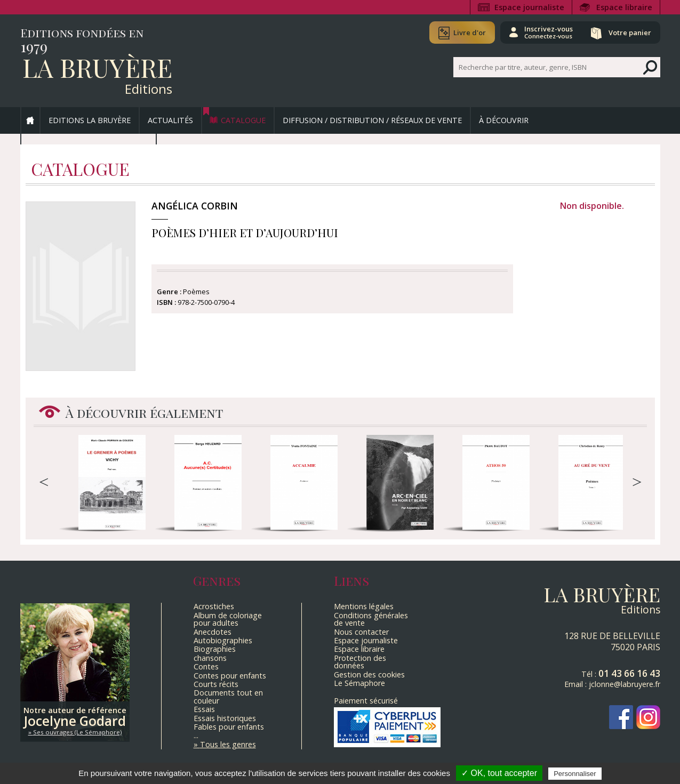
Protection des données (360, 662)
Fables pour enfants (229, 727)
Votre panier (630, 33)
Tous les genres (228, 744)
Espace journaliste (529, 7)
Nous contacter (361, 632)
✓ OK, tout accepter (499, 773)
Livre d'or (470, 33)
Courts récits (216, 684)
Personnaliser (575, 774)
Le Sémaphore (359, 683)
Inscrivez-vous (549, 32)
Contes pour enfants (230, 676)
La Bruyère (97, 67)
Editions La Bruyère (90, 120)
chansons (210, 658)
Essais (204, 709)
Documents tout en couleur (228, 696)
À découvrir (504, 120)
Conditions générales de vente (371, 619)
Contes (206, 666)
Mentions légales (364, 606)
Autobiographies (223, 640)
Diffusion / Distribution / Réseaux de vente (372, 120)
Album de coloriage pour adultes (228, 619)
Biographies (215, 649)
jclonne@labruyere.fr (625, 684)
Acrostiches (214, 606)
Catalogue (243, 120)
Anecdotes (213, 632)
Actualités (170, 120)
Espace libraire (624, 7)
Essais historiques (225, 718)
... (196, 735)
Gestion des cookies (369, 674)
